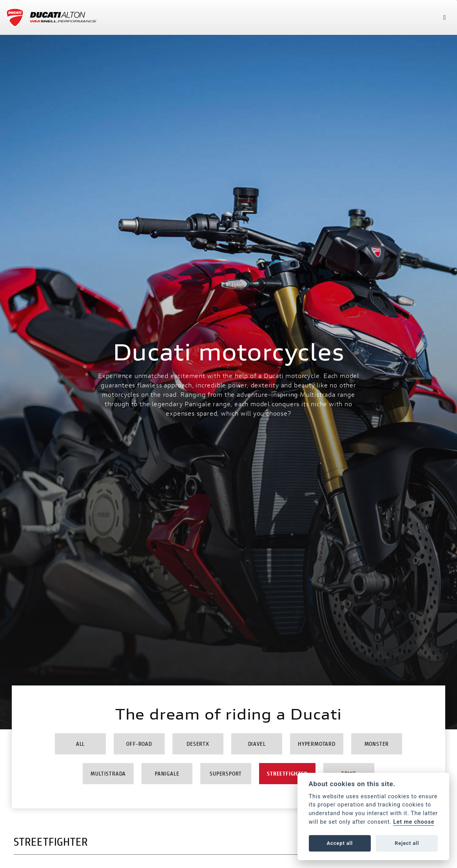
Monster (377, 744)
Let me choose (414, 822)
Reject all (407, 843)
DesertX (198, 744)
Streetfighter (287, 773)
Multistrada (108, 773)
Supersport (226, 773)
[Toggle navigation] (444, 17)
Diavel (257, 744)
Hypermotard (317, 744)
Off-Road (139, 744)
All (80, 744)
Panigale (167, 773)
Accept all (340, 843)
